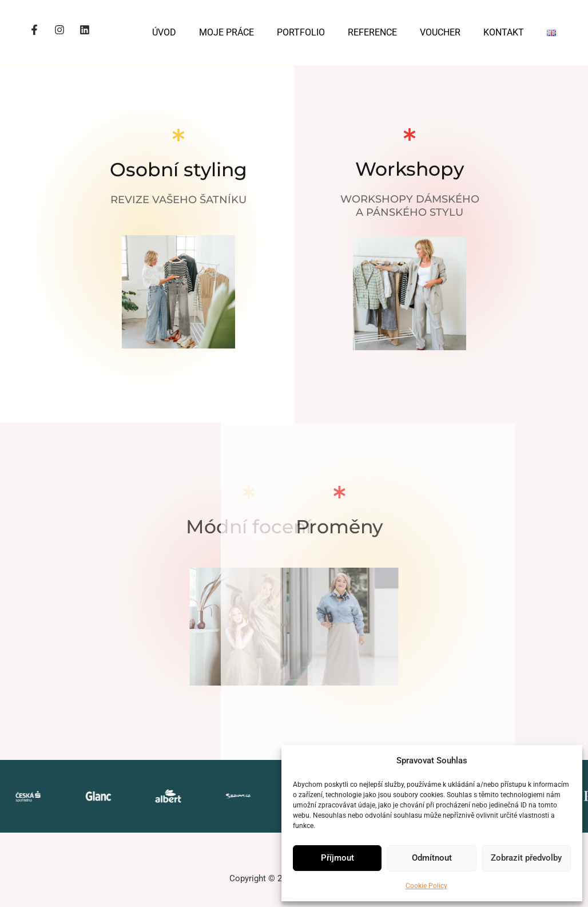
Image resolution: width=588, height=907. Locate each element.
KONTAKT (504, 32)
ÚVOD (164, 32)
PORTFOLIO (301, 32)
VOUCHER (440, 32)
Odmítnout (432, 858)
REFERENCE (372, 32)
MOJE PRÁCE (227, 32)
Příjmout (337, 858)
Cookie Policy (426, 886)
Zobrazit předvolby (526, 858)
